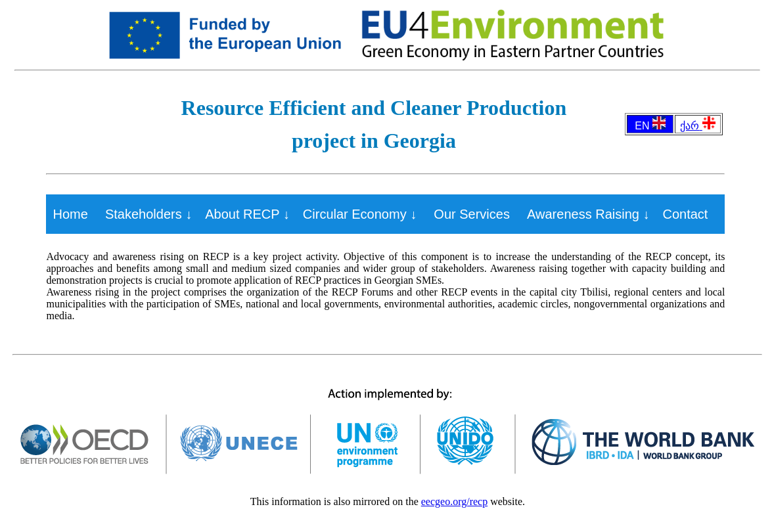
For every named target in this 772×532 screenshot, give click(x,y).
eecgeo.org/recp (454, 501)
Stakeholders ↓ (148, 214)
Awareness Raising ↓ (588, 214)
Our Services (472, 214)
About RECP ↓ (247, 214)
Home (70, 214)
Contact (685, 214)
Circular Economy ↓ (360, 214)
